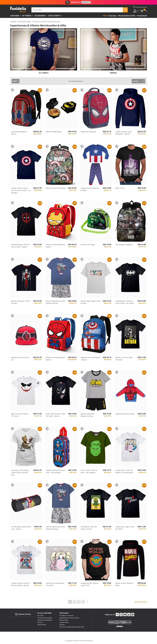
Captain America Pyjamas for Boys (90, 189)
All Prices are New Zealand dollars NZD (72, 627)
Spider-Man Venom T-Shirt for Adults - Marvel (56, 415)
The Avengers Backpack (124, 245)
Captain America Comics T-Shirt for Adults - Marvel (21, 584)
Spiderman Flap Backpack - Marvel (56, 359)
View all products (141, 602)
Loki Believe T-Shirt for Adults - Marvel (89, 528)
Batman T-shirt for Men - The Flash (125, 359)
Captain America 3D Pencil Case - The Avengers (56, 471)
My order (41, 616)
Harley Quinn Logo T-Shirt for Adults (125, 528)
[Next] (87, 602)
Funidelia (13, 22)
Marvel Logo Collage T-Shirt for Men (91, 302)
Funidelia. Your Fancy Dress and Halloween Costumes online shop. (18, 10)
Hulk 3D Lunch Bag (88, 245)
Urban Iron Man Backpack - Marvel (56, 246)
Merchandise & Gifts (24, 22)
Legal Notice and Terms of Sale (69, 618)
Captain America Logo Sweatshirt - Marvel (123, 133)
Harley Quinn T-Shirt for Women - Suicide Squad (124, 471)
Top (104, 16)
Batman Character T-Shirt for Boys (21, 302)
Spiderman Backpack (88, 132)
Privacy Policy (64, 620)
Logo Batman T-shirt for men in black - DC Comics (125, 302)
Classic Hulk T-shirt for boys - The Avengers (89, 471)
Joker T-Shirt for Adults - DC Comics (20, 415)
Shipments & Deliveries (45, 620)
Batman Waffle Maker (54, 132)
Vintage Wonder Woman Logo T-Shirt (90, 584)
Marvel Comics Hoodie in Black (125, 584)
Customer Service (23, 614)
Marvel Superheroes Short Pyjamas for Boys (55, 528)
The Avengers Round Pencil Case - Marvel (21, 528)
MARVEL (113, 73)
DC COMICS (44, 73)
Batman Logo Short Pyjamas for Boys (88, 415)
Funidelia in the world (66, 616)
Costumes (15, 16)
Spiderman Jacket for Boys (125, 414)
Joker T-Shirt (120, 188)
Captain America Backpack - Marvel (90, 359)
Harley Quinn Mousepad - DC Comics (55, 584)
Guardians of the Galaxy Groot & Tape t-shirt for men (20, 473)
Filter (15, 81)
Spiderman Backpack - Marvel (19, 133)
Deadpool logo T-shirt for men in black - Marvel (20, 246)
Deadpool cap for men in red (20, 359)
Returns (40, 622)
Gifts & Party (54, 16)
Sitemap (62, 625)
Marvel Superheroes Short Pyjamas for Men (55, 302)
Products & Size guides (45, 618)
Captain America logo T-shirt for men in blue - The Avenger (21, 190)
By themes (27, 16)
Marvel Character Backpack (56, 188)
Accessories (40, 16)
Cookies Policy (64, 622)
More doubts (42, 625)
